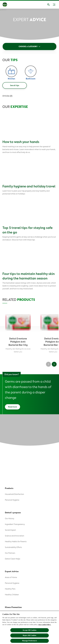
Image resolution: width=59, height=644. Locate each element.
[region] (29, 627)
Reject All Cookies (29, 635)
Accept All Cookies (29, 630)
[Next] (54, 364)
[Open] (49, 5)
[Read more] (12, 407)
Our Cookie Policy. (45, 625)
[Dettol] (7, 5)
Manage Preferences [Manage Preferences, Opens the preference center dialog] (30, 641)
